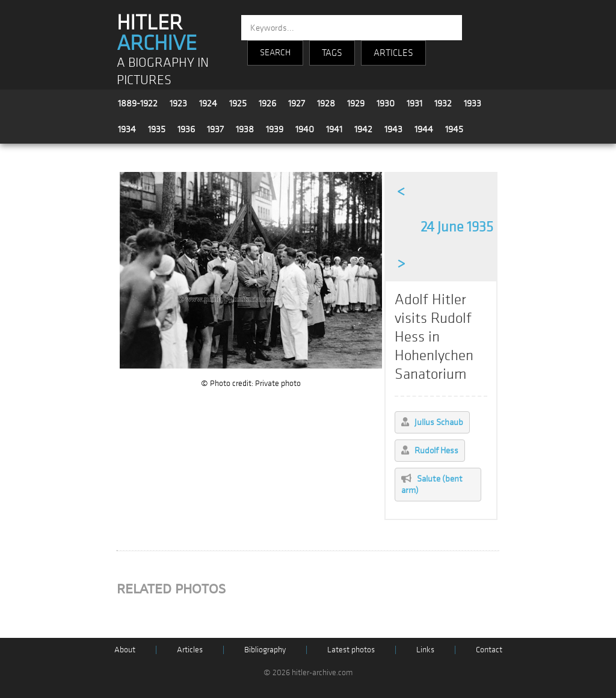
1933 (473, 103)
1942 (363, 129)
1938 (245, 129)
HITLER (157, 33)
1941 (334, 129)
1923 (178, 103)
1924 (208, 103)
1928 (326, 103)
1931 (414, 103)
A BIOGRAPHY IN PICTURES (163, 72)
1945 (454, 129)
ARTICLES (393, 53)
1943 (393, 129)
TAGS (332, 53)
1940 (305, 129)
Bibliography (265, 650)
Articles (190, 650)
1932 (443, 103)
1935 (157, 129)
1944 (424, 129)
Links (425, 650)
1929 (356, 103)
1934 (127, 129)
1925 (238, 103)
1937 (215, 129)
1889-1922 (138, 103)
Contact (489, 650)
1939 (275, 129)
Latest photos (351, 650)
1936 (186, 129)
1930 (386, 103)
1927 (297, 103)
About (125, 650)
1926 (267, 103)
